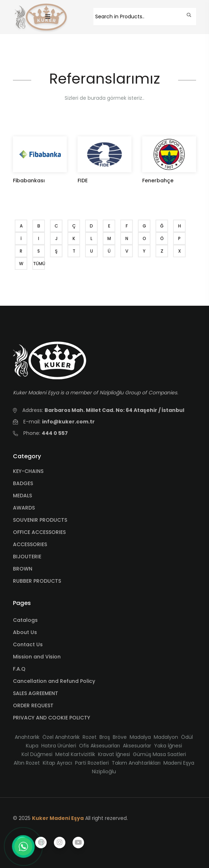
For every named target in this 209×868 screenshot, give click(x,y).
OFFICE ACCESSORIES (39, 532)
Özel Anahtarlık (61, 737)
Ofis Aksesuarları (99, 746)
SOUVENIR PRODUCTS (40, 520)
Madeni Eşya (179, 763)
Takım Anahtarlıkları (136, 763)
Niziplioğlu (104, 771)
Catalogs (25, 620)
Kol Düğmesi (37, 754)
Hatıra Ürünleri (59, 746)
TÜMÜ (39, 264)
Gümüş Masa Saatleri (159, 754)
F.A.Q (19, 669)
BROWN (23, 569)
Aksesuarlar (137, 746)
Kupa (32, 746)
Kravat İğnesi (114, 754)
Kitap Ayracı (57, 763)
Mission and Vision (37, 657)
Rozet (90, 737)
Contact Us (28, 644)
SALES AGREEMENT (36, 693)
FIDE (83, 180)
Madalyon (166, 737)
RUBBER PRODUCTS (37, 581)
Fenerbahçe (158, 180)
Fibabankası (29, 180)
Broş (105, 737)
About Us (25, 632)
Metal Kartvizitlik (75, 754)
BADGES (23, 483)
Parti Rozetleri (92, 763)
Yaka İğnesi (168, 746)
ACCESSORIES (30, 544)
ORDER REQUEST (33, 705)
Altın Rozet (27, 763)
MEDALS (22, 496)
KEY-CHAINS (28, 471)
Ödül (187, 737)
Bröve (120, 737)
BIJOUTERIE (27, 557)
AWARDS (24, 508)
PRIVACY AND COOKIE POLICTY (52, 718)
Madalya (140, 737)
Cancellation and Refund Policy (54, 681)
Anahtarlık (27, 737)
